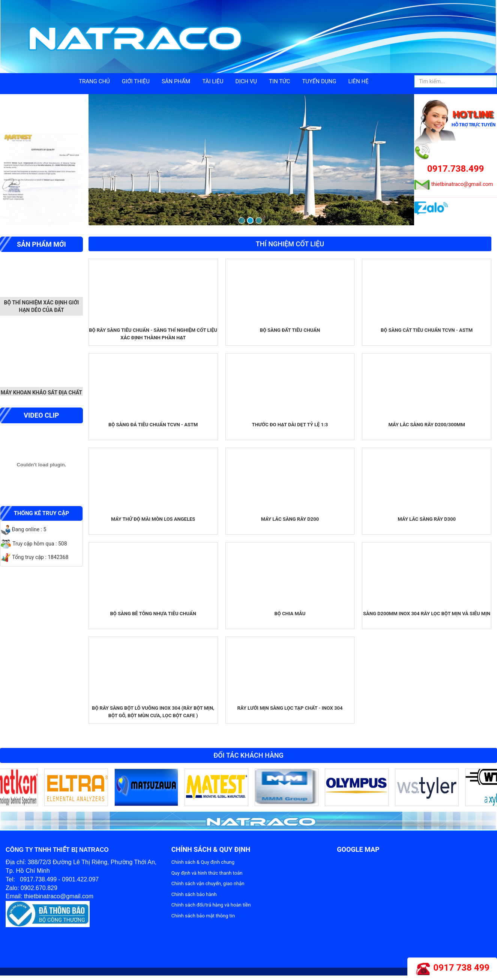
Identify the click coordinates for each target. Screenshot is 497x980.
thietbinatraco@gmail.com (462, 184)
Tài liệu (213, 81)
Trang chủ (94, 81)
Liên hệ (358, 81)
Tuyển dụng (319, 81)
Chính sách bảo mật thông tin (203, 916)
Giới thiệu (136, 81)
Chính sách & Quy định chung (203, 862)
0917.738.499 (456, 169)
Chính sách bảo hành (194, 894)
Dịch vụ (246, 81)
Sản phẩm (176, 81)
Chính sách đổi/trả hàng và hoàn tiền (211, 905)
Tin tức (279, 81)
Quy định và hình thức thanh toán (207, 873)
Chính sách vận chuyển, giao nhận (208, 883)
